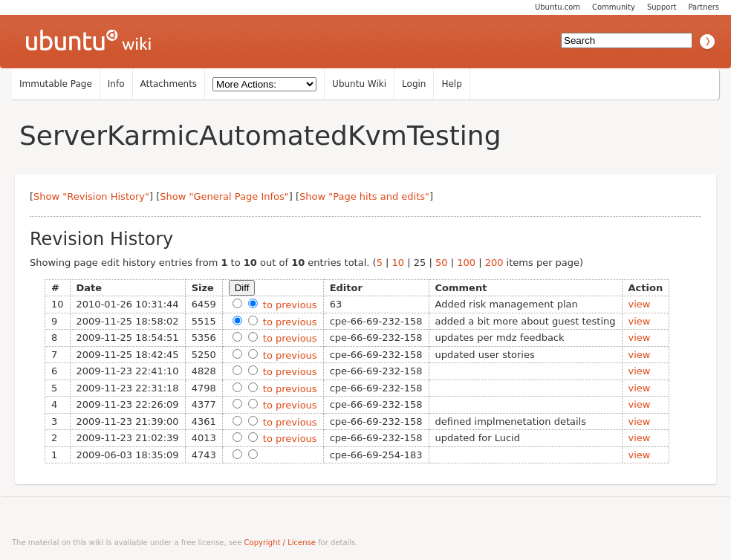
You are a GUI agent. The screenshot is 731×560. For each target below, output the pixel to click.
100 (466, 263)
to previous (289, 305)
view (640, 304)
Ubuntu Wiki (359, 84)
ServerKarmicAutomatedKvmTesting (260, 136)
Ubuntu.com (558, 7)
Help (451, 84)
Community (614, 7)
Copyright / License (280, 543)
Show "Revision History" (91, 196)
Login (414, 84)
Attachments (169, 84)
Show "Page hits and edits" (364, 196)
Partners (704, 7)
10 (399, 263)
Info (116, 84)
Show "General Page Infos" (224, 196)
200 (494, 263)
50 (442, 263)
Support (662, 7)
